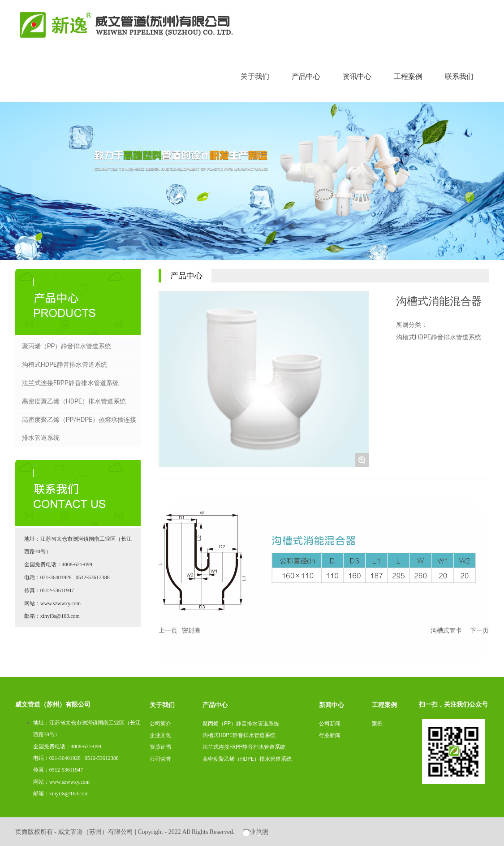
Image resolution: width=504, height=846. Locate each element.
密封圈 (191, 630)
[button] (468, 423)
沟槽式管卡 (446, 630)
